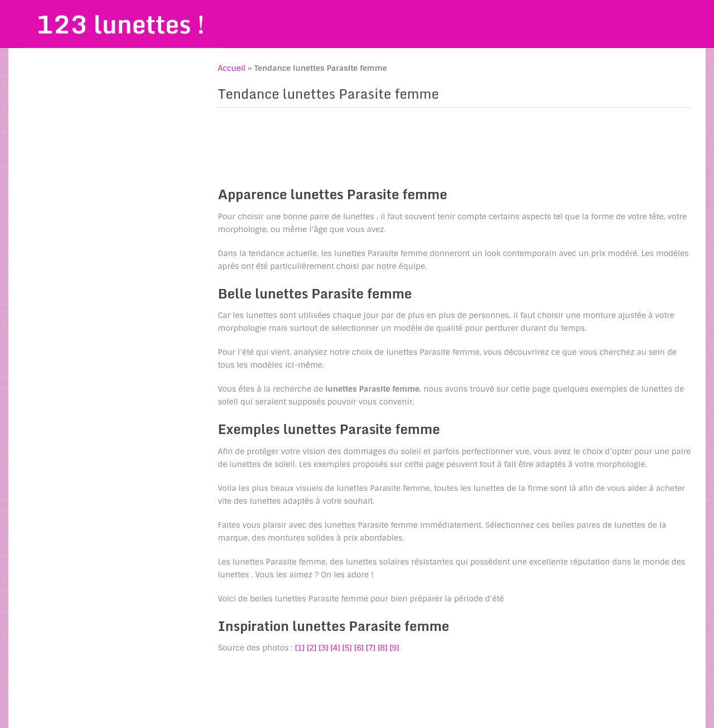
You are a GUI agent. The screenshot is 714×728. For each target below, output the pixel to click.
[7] (371, 648)
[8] (382, 648)
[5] (347, 648)
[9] (394, 648)
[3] (323, 648)
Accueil (231, 68)
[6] (359, 648)
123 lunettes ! (120, 24)
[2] (312, 648)
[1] (300, 648)
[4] (335, 648)
